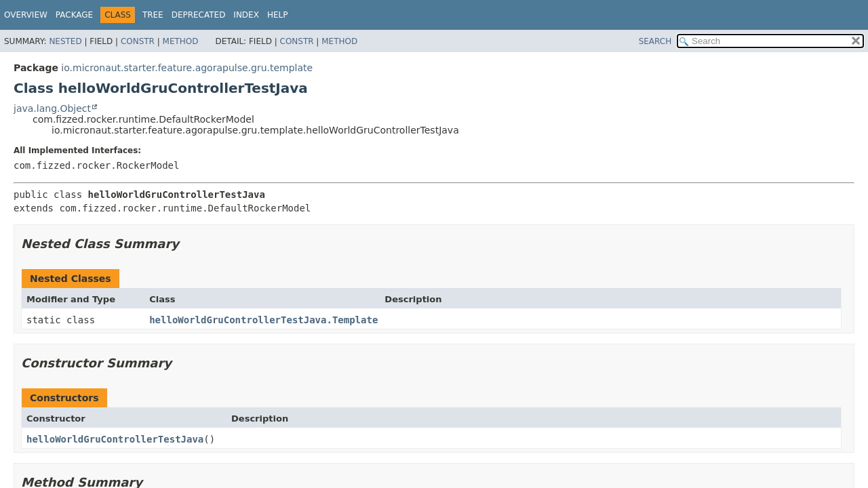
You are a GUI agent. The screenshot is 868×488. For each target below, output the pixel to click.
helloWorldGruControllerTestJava (115, 439)
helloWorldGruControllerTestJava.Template (263, 320)
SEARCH (655, 41)
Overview (26, 15)
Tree (153, 15)
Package (74, 15)
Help (278, 15)
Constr (138, 41)
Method (181, 41)
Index (246, 15)
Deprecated (199, 15)
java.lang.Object (52, 108)
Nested (65, 41)
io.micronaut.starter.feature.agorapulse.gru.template (187, 68)
